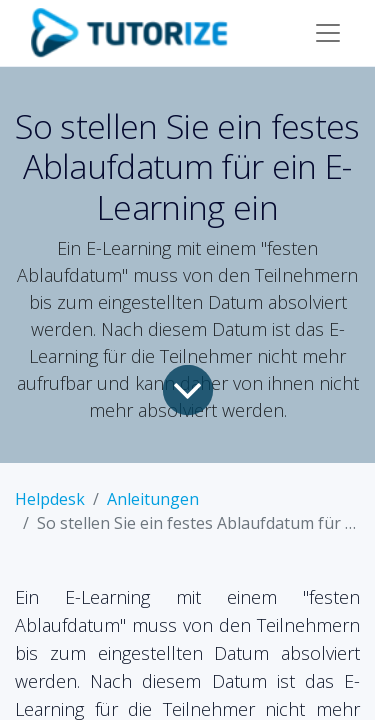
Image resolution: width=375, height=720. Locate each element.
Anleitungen (153, 499)
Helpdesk (50, 499)
